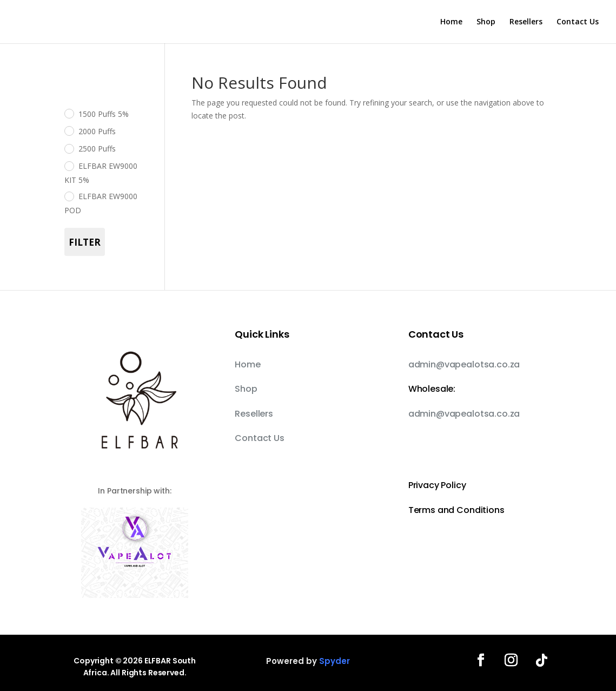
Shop (486, 22)
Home (451, 22)
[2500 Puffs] (69, 148)
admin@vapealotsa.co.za (464, 364)
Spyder (335, 661)
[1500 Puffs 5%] (69, 113)
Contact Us (578, 22)
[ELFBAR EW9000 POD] (69, 196)
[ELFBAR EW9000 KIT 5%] (69, 166)
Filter (85, 242)
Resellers (526, 22)
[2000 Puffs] (69, 130)
